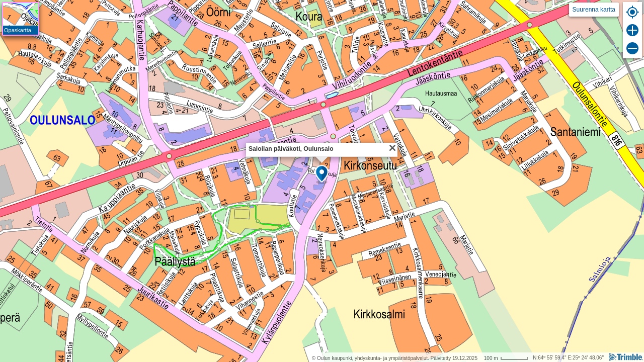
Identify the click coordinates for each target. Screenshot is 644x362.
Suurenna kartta (594, 10)
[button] (322, 174)
